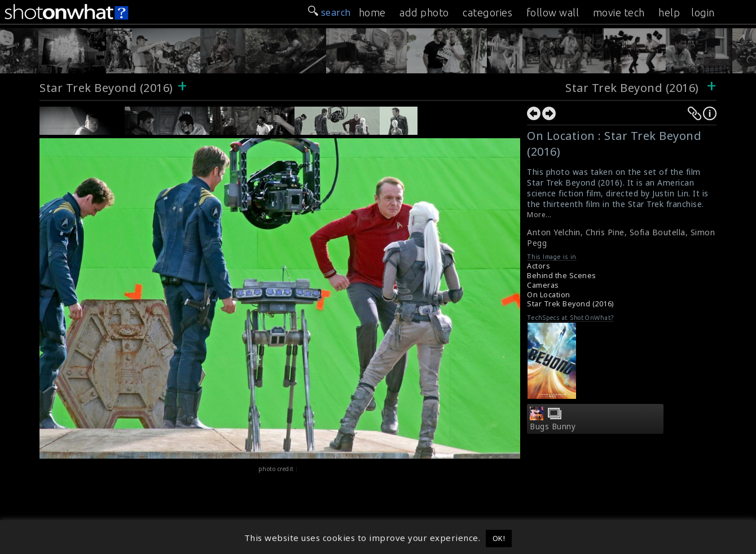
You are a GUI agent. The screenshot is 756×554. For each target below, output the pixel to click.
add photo (424, 12)
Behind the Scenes (562, 276)
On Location (549, 295)
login (703, 12)
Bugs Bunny (553, 427)
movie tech (619, 12)
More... (539, 215)
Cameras (543, 285)
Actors (539, 266)
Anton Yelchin (554, 232)
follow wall (553, 12)
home (372, 12)
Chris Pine (605, 232)
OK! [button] (499, 538)
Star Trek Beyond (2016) (106, 88)
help (669, 12)
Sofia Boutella (658, 232)
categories (487, 12)
